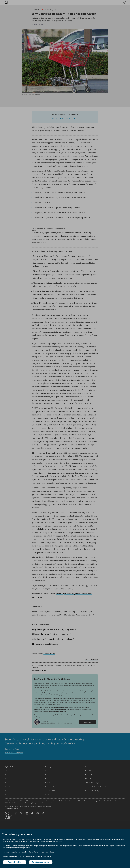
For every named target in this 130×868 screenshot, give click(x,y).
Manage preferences (10, 856)
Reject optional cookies (41, 862)
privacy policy (13, 852)
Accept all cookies (15, 862)
